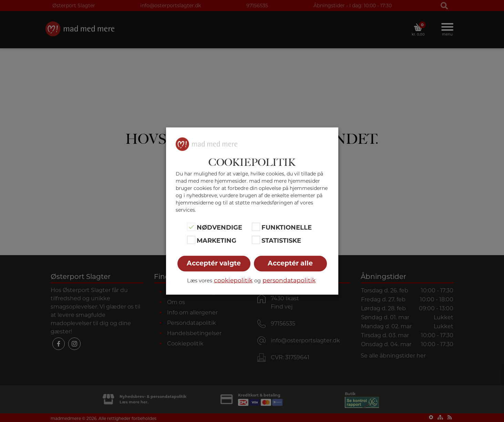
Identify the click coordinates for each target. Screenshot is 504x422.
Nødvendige (219, 227)
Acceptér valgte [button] (214, 263)
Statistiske (281, 241)
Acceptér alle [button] (290, 263)
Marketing (217, 241)
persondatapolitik (289, 280)
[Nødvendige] (191, 227)
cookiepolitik (233, 280)
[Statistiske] (256, 240)
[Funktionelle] (256, 227)
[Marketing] (191, 240)
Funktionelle (287, 227)
